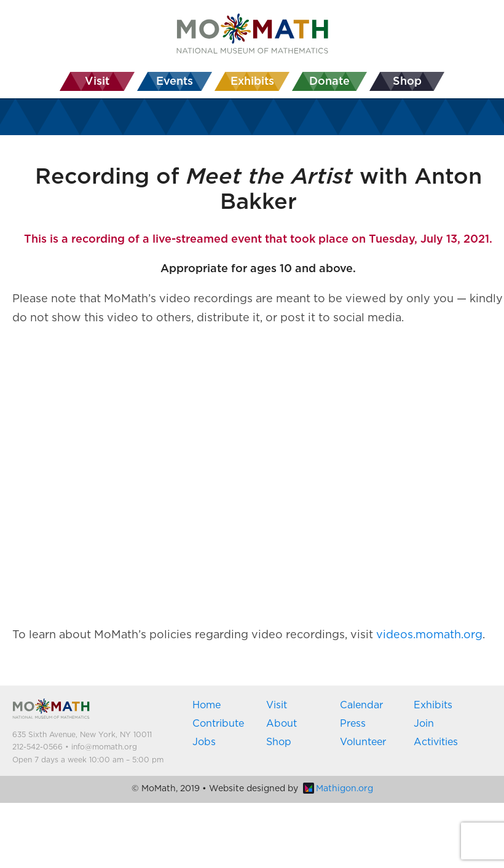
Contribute (218, 724)
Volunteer (363, 742)
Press (353, 724)
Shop (279, 742)
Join (424, 724)
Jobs (204, 742)
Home (207, 705)
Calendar (361, 705)
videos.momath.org (429, 635)
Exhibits (433, 705)
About (282, 724)
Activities (436, 742)
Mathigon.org (338, 789)
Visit (277, 705)
